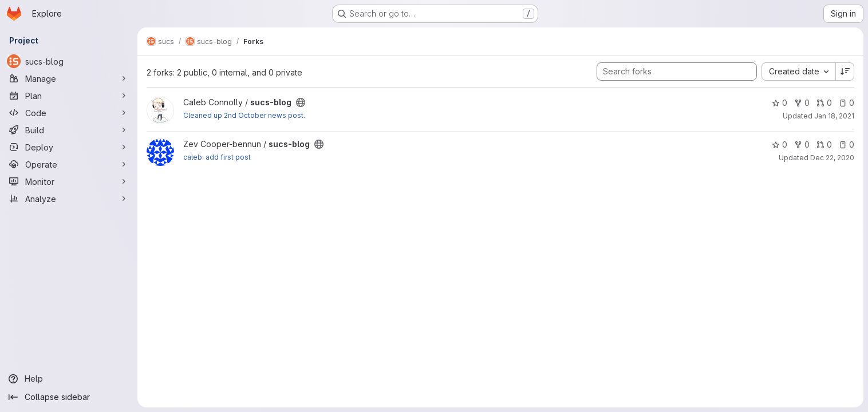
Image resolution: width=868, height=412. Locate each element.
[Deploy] (69, 147)
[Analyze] (69, 199)
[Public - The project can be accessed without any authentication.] (301, 102)
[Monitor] (69, 181)
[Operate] (69, 164)
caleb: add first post (217, 157)
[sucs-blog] (69, 61)
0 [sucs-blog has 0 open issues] (847, 103)
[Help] (69, 379)
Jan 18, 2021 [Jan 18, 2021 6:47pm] (834, 116)
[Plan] (69, 96)
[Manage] (69, 78)
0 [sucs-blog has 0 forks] (802, 103)
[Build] (69, 130)
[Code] (69, 113)
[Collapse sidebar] (69, 397)
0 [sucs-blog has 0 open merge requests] (824, 103)
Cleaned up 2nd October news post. (244, 115)
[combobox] (798, 72)
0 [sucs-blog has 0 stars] (780, 103)
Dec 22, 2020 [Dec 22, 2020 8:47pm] (832, 158)
